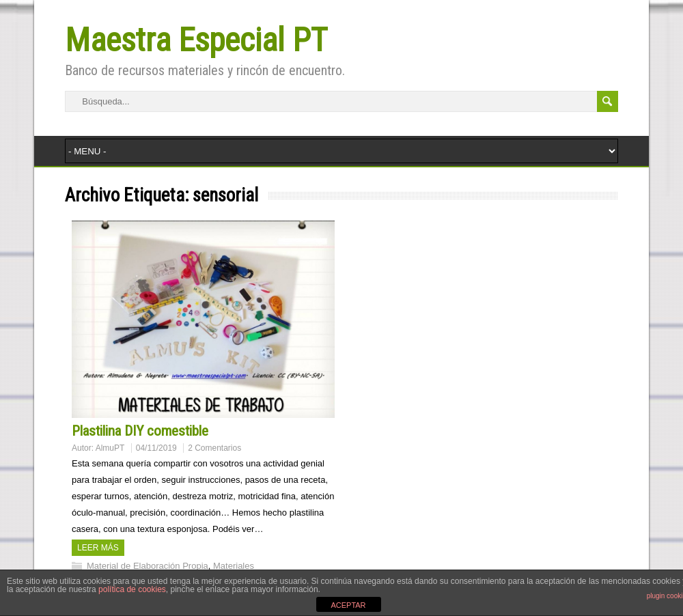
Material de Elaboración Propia (148, 566)
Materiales (234, 566)
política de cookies (132, 589)
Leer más (98, 548)
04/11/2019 (156, 448)
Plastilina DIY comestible (140, 431)
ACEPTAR (348, 605)
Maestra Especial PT (196, 40)
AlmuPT (110, 448)
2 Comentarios (214, 448)
